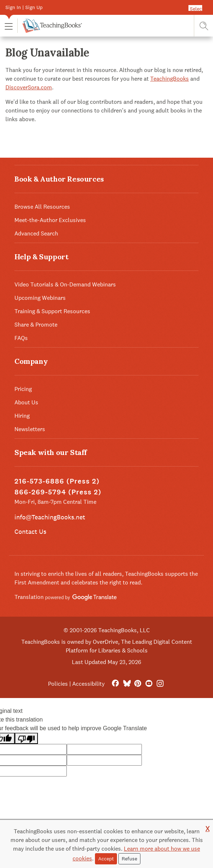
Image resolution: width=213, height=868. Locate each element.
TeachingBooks (169, 79)
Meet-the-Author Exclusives (50, 220)
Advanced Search (36, 233)
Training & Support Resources (52, 311)
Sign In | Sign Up (24, 7)
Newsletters (30, 429)
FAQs (21, 338)
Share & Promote (36, 325)
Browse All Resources (42, 207)
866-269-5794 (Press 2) (58, 492)
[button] (9, 26)
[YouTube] (149, 684)
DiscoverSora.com (29, 87)
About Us (26, 402)
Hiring (22, 416)
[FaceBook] (115, 684)
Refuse (129, 859)
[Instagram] (160, 684)
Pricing (23, 389)
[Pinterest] (138, 684)
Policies (58, 684)
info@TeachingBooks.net (50, 517)
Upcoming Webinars (40, 298)
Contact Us (30, 531)
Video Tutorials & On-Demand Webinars (65, 284)
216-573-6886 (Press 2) (57, 481)
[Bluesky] (127, 684)
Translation (66, 597)
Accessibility (88, 684)
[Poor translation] (26, 738)
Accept (106, 859)
